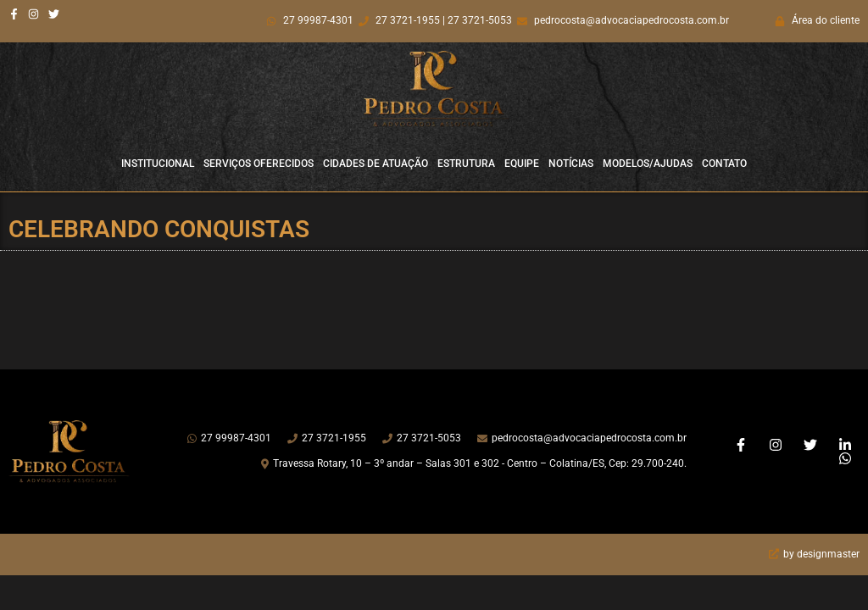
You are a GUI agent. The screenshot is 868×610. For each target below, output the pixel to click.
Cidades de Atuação (376, 164)
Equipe (522, 164)
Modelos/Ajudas (648, 164)
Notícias (571, 164)
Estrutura (466, 164)
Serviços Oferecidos (259, 164)
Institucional (158, 164)
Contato (724, 164)
